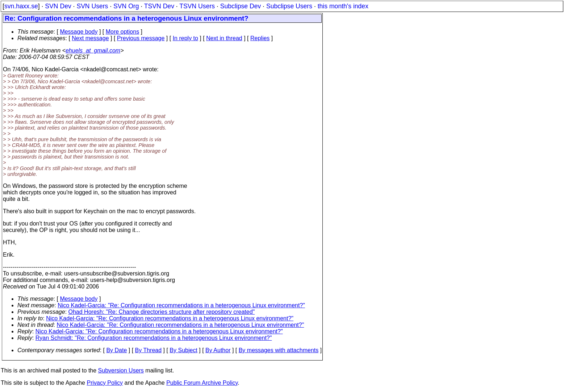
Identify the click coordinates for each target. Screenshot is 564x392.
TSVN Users (197, 6)
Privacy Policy (105, 383)
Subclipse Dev (241, 6)
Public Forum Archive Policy (202, 383)
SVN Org (126, 6)
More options (123, 32)
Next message (90, 38)
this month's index (343, 6)
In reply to (185, 38)
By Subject (183, 350)
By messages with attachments (279, 350)
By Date (116, 350)
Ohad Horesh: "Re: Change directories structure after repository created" (162, 312)
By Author (218, 350)
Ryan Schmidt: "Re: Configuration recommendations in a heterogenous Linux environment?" (154, 338)
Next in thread (224, 38)
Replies (260, 38)
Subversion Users (121, 370)
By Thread (149, 350)
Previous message (141, 38)
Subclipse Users (289, 6)
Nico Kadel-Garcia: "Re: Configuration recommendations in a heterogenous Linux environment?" (181, 305)
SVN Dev (58, 6)
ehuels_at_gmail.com (93, 50)
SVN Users (92, 6)
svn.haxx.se (21, 6)
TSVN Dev (159, 6)
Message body (79, 32)
